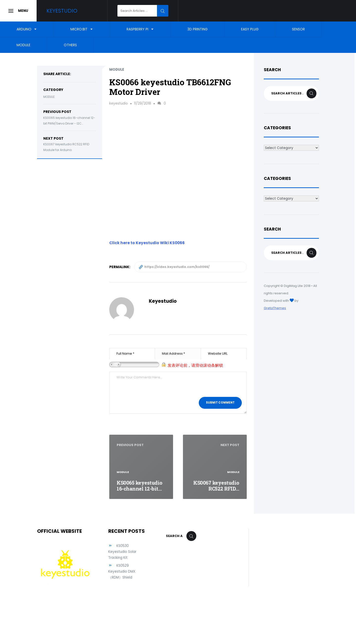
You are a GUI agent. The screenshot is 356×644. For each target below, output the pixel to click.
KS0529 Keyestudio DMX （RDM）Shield (122, 571)
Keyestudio (66, 11)
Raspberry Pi (137, 29)
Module (23, 45)
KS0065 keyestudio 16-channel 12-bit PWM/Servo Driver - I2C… (69, 121)
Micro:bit (79, 29)
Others (70, 45)
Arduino (24, 29)
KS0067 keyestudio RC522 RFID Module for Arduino (66, 147)
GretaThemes (275, 308)
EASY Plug (250, 29)
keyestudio (119, 103)
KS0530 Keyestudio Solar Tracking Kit (122, 552)
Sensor (298, 29)
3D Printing (198, 29)
